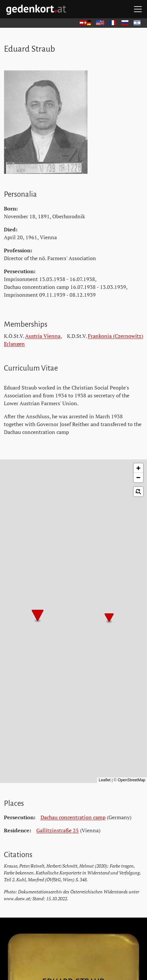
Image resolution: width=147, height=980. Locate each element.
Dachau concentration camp (73, 817)
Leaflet (105, 780)
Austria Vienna (43, 336)
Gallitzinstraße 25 (57, 830)
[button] (109, 618)
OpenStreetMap (131, 780)
